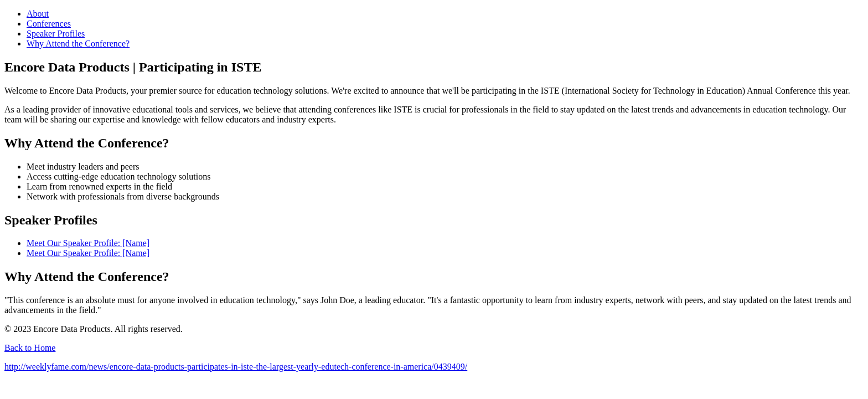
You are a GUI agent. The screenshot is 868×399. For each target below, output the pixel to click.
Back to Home (30, 348)
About (38, 14)
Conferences (49, 24)
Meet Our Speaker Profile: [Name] (88, 243)
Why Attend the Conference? (78, 44)
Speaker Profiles (56, 34)
